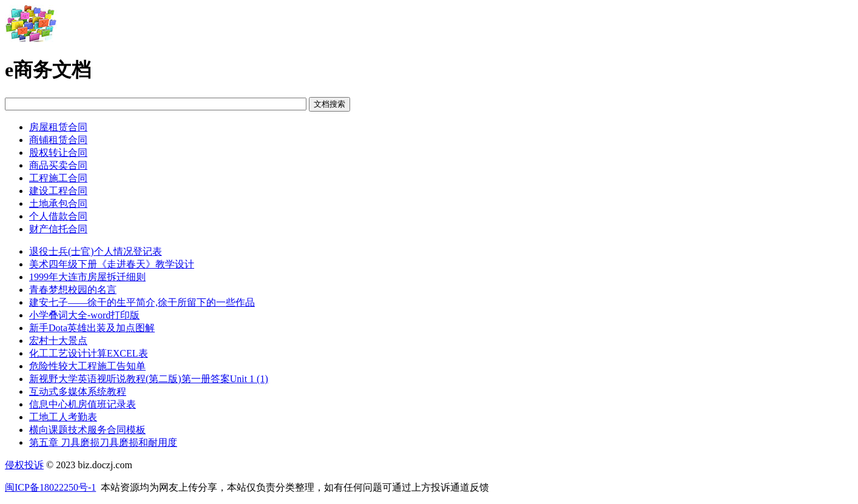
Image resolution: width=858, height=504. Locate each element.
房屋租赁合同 (58, 127)
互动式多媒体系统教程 (78, 391)
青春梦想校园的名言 (73, 290)
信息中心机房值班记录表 (83, 404)
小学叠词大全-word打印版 (84, 315)
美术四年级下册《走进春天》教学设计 (112, 264)
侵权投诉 (24, 465)
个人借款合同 (58, 216)
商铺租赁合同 (58, 140)
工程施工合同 (58, 178)
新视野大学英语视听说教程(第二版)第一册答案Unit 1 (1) (149, 379)
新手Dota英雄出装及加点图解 (92, 328)
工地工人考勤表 (63, 417)
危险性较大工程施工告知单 (87, 366)
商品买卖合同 (58, 165)
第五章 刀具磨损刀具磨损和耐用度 (103, 442)
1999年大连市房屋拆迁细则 (87, 277)
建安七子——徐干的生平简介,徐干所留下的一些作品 (142, 302)
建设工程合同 (58, 191)
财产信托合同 (58, 229)
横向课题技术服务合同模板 (87, 430)
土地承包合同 (58, 203)
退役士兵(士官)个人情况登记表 (96, 251)
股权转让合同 (58, 153)
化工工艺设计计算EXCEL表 (89, 353)
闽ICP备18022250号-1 (50, 487)
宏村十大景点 (58, 341)
